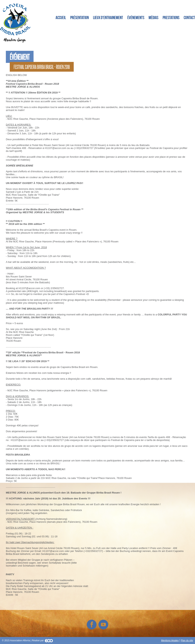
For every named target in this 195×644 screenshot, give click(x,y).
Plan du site (187, 640)
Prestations (171, 18)
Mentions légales (170, 640)
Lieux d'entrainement (108, 18)
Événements (136, 18)
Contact (189, 18)
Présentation (79, 18)
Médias (153, 18)
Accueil (61, 18)
